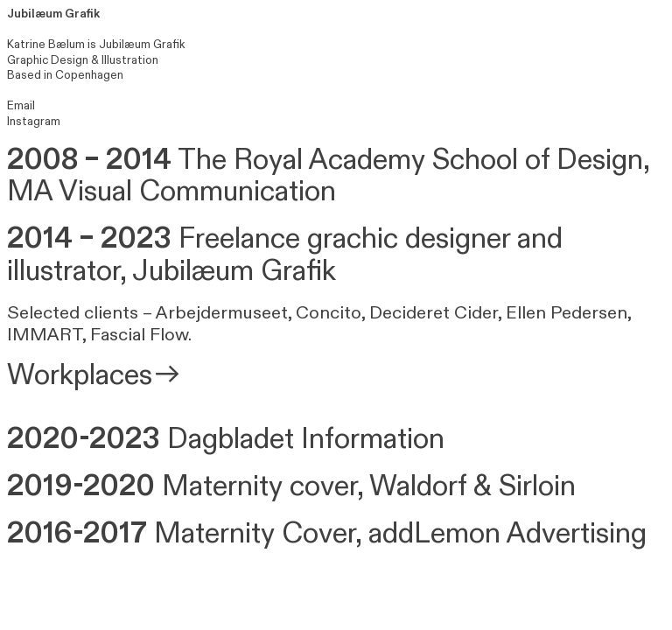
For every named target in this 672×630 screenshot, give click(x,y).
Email (21, 106)
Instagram (34, 122)
